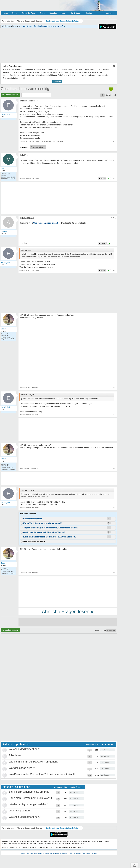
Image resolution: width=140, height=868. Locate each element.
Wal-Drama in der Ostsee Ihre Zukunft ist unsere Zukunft (42, 774)
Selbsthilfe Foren (29, 13)
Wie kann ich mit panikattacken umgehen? (33, 762)
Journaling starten (19, 811)
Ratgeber (53, 13)
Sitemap (95, 853)
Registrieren (110, 17)
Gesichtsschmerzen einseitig (25, 89)
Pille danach (16, 755)
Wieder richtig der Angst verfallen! (28, 804)
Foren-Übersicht (8, 828)
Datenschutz (48, 853)
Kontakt (23, 853)
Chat (63, 13)
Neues (15, 13)
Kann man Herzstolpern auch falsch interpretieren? (38, 798)
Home (5, 13)
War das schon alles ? (22, 768)
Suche (42, 13)
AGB (70, 853)
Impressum (38, 853)
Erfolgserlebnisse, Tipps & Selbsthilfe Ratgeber (64, 828)
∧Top (134, 865)
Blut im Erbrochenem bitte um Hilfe (29, 792)
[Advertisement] (68, 592)
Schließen (57, 81)
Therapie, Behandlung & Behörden (30, 828)
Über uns (30, 853)
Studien (89, 13)
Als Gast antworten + (10, 95)
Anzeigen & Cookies (60, 853)
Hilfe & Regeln (75, 13)
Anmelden (110, 13)
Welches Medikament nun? (25, 749)
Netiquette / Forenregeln (82, 853)
